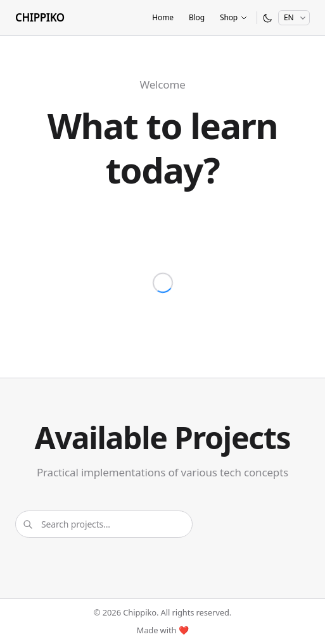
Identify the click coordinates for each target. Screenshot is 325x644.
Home (163, 17)
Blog (197, 17)
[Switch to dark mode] (268, 18)
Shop (234, 17)
